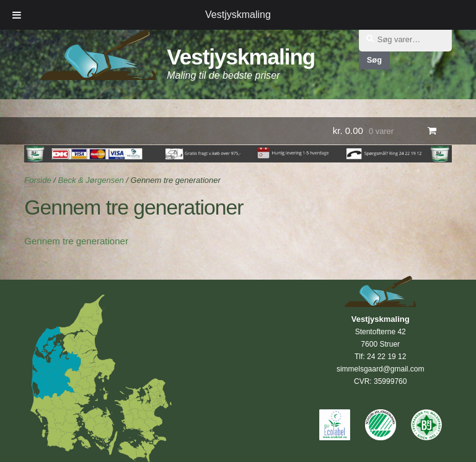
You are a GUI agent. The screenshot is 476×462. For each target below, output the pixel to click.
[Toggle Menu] (17, 15)
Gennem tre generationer (76, 241)
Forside (37, 180)
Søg (374, 60)
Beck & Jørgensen (90, 180)
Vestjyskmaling (241, 57)
